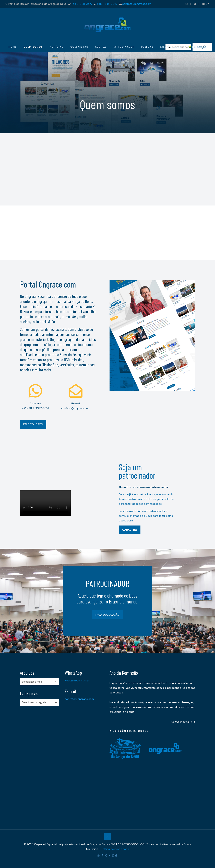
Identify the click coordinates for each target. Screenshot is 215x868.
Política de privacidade (115, 849)
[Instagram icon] (203, 4)
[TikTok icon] (208, 4)
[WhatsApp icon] (187, 4)
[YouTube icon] (199, 4)
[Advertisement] (107, 229)
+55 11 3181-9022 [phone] (107, 4)
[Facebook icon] (191, 4)
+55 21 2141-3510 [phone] (82, 4)
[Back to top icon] (107, 837)
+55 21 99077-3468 (77, 681)
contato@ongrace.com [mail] (137, 4)
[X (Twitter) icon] (195, 4)
